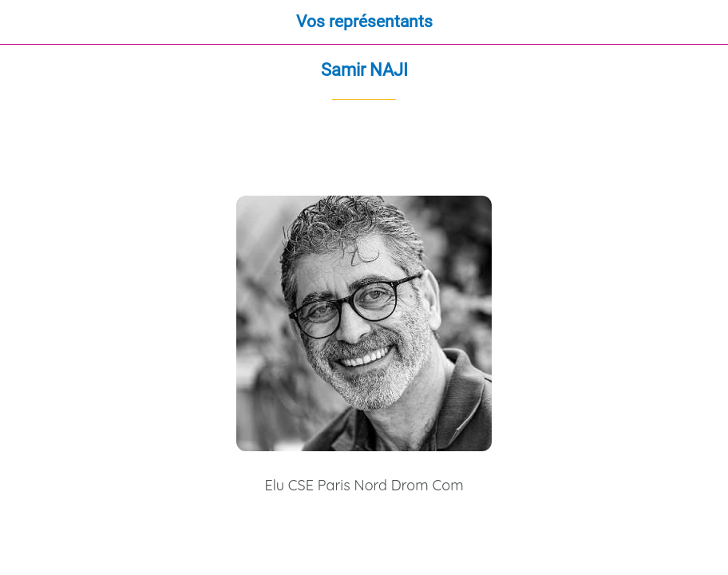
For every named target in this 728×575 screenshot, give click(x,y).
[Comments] (701, 148)
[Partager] (663, 148)
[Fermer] (22, 22)
